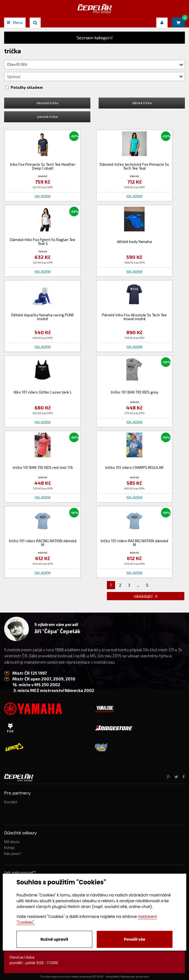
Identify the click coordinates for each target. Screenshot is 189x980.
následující (146, 596)
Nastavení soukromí (135, 976)
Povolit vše (134, 939)
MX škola (12, 842)
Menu (15, 22)
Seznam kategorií (95, 38)
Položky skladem (27, 87)
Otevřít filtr (95, 64)
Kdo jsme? (13, 854)
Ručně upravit (54, 939)
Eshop (9, 848)
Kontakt (11, 802)
